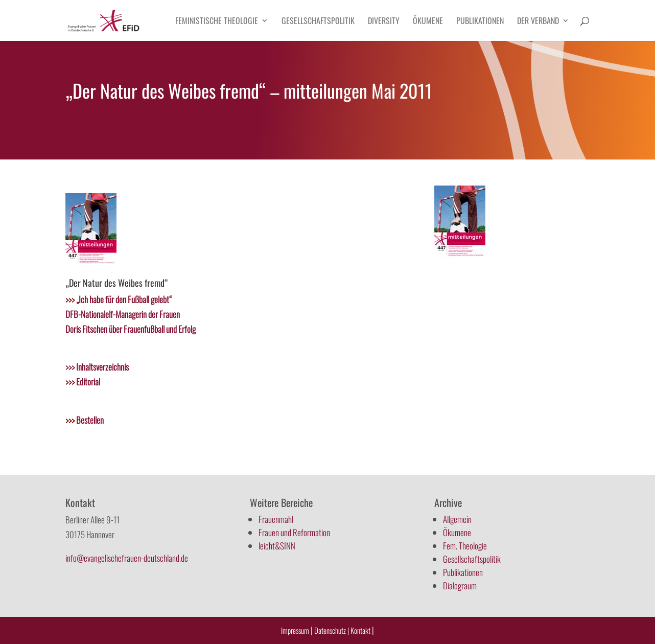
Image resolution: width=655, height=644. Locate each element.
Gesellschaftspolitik (318, 22)
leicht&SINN (277, 546)
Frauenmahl (276, 519)
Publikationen (480, 22)
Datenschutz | (332, 630)
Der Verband (538, 22)
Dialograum (460, 585)
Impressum (295, 630)
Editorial (83, 382)
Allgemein (457, 519)
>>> (70, 367)
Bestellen (85, 420)
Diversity (384, 22)
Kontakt (361, 630)
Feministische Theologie (217, 22)
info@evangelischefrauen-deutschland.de (127, 558)
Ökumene (428, 22)
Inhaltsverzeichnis (102, 367)
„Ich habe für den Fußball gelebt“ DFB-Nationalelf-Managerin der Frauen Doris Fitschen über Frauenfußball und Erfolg (131, 314)
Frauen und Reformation (294, 532)
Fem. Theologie (465, 546)
